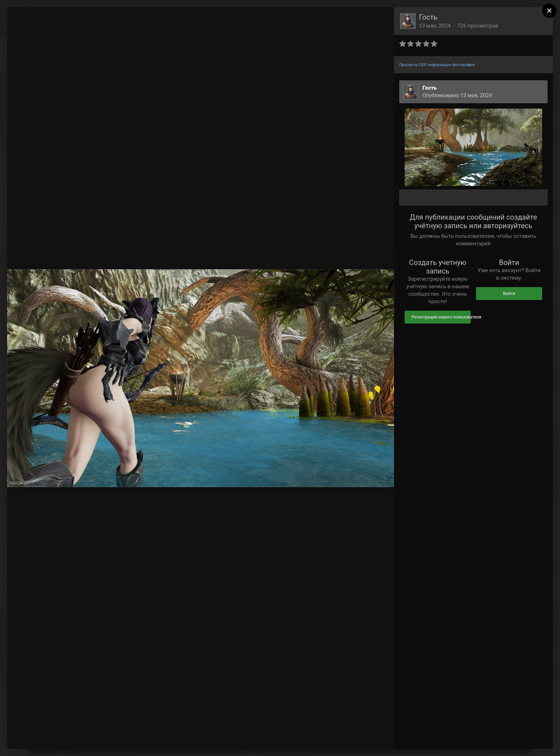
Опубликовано (457, 95)
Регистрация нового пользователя (441, 317)
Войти (509, 294)
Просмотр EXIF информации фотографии (437, 65)
